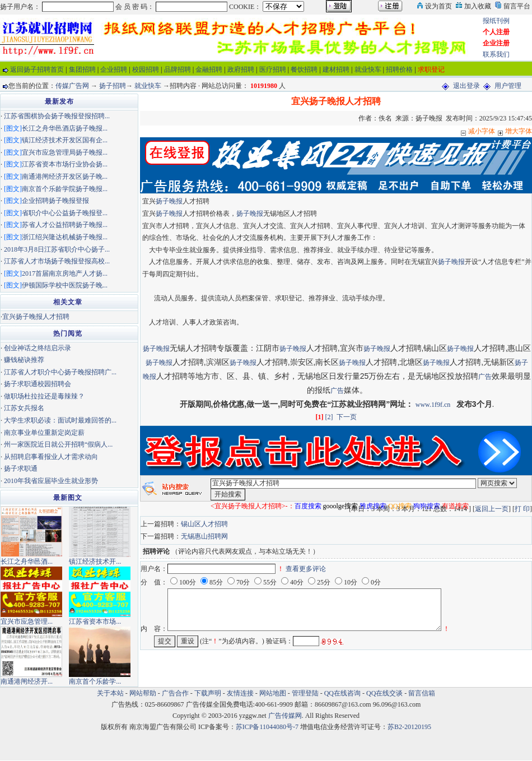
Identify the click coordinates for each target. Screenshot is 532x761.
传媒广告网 (72, 86)
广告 (485, 377)
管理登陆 (305, 693)
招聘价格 (399, 69)
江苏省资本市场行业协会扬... (65, 164)
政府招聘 (241, 69)
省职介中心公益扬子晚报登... (65, 213)
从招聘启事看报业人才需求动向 (51, 457)
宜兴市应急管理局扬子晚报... (65, 152)
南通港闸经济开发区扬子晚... (65, 177)
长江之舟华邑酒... (27, 562)
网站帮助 (143, 693)
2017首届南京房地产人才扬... (65, 273)
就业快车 (368, 69)
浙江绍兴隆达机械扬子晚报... (65, 237)
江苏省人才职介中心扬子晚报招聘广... (60, 372)
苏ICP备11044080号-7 (267, 727)
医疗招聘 (273, 69)
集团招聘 (82, 69)
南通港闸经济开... (27, 681)
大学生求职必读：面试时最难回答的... (60, 420)
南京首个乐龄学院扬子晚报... (65, 189)
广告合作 (175, 693)
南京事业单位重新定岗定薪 (44, 433)
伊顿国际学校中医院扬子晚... (65, 285)
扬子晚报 (169, 201)
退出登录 (466, 86)
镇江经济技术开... (95, 562)
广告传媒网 (285, 716)
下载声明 (208, 693)
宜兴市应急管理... (27, 621)
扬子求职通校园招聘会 (38, 384)
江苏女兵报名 (24, 408)
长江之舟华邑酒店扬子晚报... (65, 128)
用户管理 (508, 86)
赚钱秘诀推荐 (24, 360)
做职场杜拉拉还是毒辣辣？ (44, 396)
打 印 (522, 509)
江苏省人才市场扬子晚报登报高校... (57, 261)
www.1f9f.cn (433, 405)
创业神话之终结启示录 (38, 348)
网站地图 (273, 693)
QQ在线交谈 (384, 693)
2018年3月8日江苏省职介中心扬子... (57, 249)
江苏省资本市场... (95, 621)
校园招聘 (146, 69)
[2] (329, 417)
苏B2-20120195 (409, 727)
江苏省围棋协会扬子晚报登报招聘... (57, 116)
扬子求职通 (21, 468)
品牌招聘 (178, 69)
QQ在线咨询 (343, 693)
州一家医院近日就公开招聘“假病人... (58, 444)
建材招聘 (336, 69)
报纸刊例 (496, 21)
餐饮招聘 (304, 69)
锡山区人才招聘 (204, 524)
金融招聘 (209, 69)
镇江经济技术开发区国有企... (65, 140)
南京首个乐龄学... (95, 681)
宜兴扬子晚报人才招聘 (36, 317)
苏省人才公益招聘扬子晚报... (65, 225)
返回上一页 (492, 509)
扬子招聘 (113, 86)
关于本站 (110, 693)
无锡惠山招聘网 (204, 536)
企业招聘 (114, 69)
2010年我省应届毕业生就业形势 (51, 481)
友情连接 (240, 693)
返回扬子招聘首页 (37, 69)
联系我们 (496, 54)
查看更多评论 (306, 569)
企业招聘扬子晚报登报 (55, 201)
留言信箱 (422, 693)
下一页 (347, 417)
